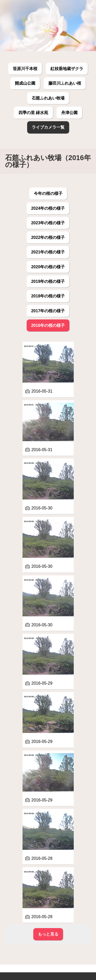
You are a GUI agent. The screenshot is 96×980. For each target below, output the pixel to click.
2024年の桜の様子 (48, 208)
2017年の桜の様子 (48, 311)
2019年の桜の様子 (48, 281)
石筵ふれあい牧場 (48, 98)
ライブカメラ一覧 (48, 127)
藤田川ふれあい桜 (65, 83)
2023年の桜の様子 (48, 223)
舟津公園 (69, 113)
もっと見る (48, 934)
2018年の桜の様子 (48, 296)
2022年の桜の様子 (48, 237)
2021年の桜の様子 (48, 252)
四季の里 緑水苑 (33, 113)
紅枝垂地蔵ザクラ (67, 69)
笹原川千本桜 (25, 69)
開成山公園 (25, 83)
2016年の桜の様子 (48, 325)
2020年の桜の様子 (48, 267)
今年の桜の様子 (48, 193)
